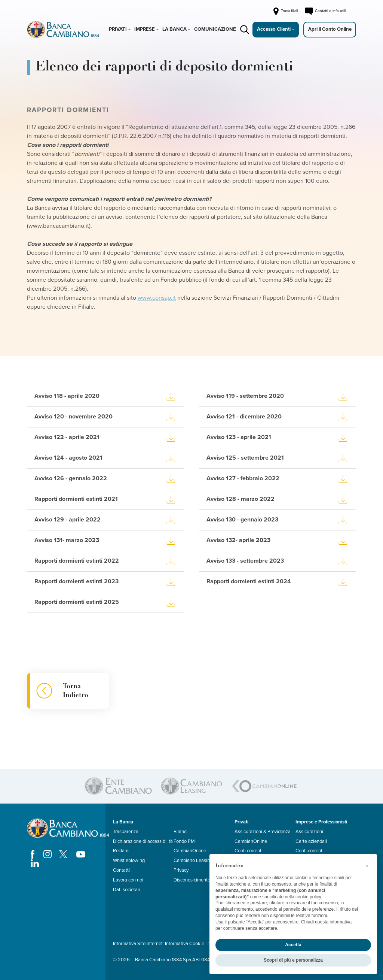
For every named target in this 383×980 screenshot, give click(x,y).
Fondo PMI (185, 841)
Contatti (121, 870)
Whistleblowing (129, 860)
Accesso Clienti (274, 29)
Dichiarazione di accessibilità (143, 841)
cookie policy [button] (308, 897)
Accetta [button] (293, 945)
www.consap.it (157, 298)
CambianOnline (190, 851)
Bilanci (180, 832)
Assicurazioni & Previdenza (263, 832)
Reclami (121, 851)
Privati (118, 29)
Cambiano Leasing (193, 860)
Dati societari (127, 890)
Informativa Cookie (185, 944)
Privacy (181, 870)
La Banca (174, 29)
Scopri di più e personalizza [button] (293, 960)
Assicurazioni (309, 832)
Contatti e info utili (325, 11)
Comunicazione (215, 29)
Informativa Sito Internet (138, 944)
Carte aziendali (311, 841)
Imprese (145, 29)
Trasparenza (126, 832)
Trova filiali (285, 11)
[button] (367, 866)
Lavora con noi (128, 880)
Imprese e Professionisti (321, 822)
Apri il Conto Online (330, 29)
